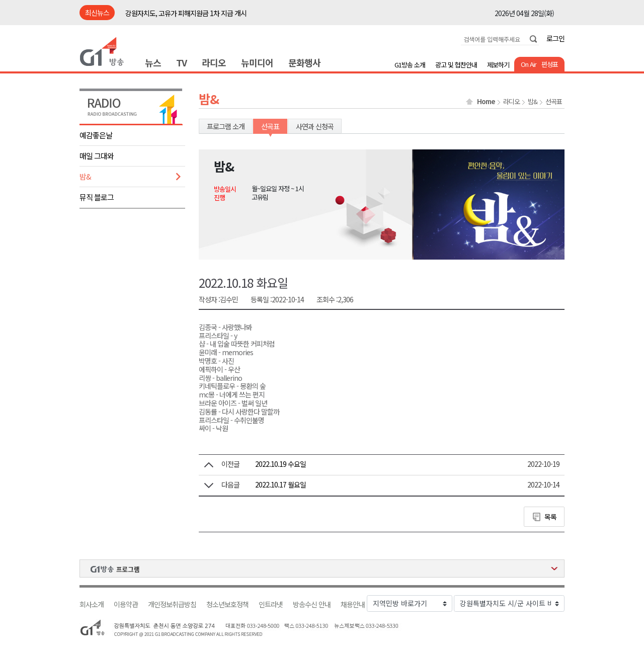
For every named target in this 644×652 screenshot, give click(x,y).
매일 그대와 (97, 156)
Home (486, 102)
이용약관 (126, 604)
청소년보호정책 (227, 604)
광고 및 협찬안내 (456, 65)
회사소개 (92, 604)
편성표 (550, 64)
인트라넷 (271, 604)
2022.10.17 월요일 (280, 484)
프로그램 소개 (226, 126)
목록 (550, 517)
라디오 (214, 62)
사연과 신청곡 (315, 126)
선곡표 (554, 102)
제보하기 (498, 65)
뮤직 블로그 (97, 197)
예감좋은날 (96, 135)
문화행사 (304, 62)
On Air (529, 64)
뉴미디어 (257, 62)
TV (181, 62)
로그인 (555, 38)
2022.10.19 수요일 (280, 464)
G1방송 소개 (410, 65)
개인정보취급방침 (172, 604)
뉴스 (153, 62)
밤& (85, 176)
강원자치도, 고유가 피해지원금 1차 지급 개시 (186, 13)
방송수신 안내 (312, 604)
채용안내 (353, 604)
